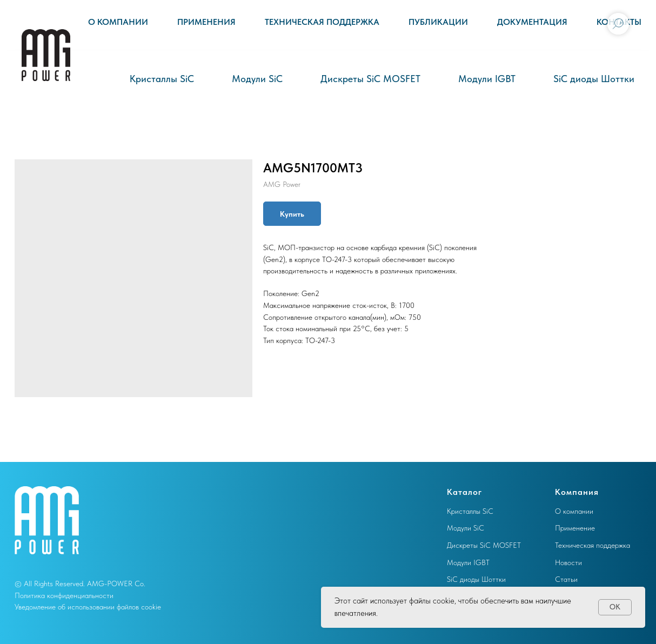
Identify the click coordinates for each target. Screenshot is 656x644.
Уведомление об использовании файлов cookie (88, 607)
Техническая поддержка (322, 22)
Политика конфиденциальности (64, 595)
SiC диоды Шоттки (594, 79)
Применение (575, 528)
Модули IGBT (487, 79)
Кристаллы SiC (162, 79)
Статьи (566, 579)
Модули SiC (257, 79)
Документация (532, 22)
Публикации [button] (438, 22)
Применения (206, 22)
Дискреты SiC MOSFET (370, 79)
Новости (568, 562)
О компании (118, 22)
